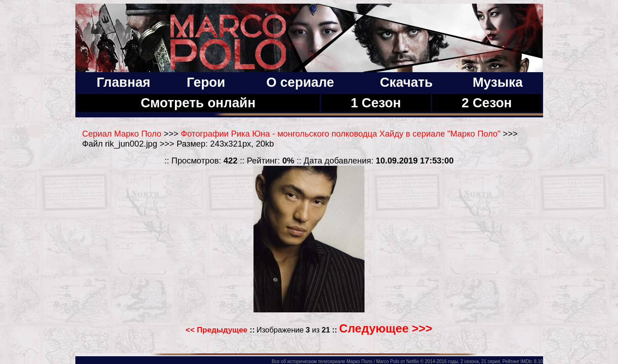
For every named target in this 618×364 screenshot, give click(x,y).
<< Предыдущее (216, 330)
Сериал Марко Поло (122, 134)
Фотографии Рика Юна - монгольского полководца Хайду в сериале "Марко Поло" (341, 134)
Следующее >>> (386, 328)
